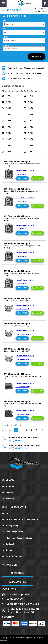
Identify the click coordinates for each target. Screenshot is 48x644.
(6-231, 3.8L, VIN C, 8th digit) (16, 301)
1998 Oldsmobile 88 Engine (17, 271)
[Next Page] (42, 430)
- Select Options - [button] (11, 49)
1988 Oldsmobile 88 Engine (17, 349)
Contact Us (9, 544)
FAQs (6, 513)
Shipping (8, 550)
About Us (8, 486)
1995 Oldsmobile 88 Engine (17, 162)
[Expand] (45, 16)
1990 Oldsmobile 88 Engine (17, 324)
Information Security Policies (17, 538)
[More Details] (22, 178)
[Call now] (37, 178)
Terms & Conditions (13, 556)
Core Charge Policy (13, 532)
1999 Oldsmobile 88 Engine (17, 244)
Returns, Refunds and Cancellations (20, 520)
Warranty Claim (17, 582)
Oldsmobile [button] (9, 24)
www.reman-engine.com (18, 595)
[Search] (37, 57)
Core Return (17, 573)
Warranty (8, 499)
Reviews (7, 492)
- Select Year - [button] (10, 40)
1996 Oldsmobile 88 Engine (17, 189)
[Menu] (3, 3)
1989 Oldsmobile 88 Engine (17, 298)
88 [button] (5, 32)
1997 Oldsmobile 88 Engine (17, 216)
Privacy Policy (10, 526)
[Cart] (45, 3)
